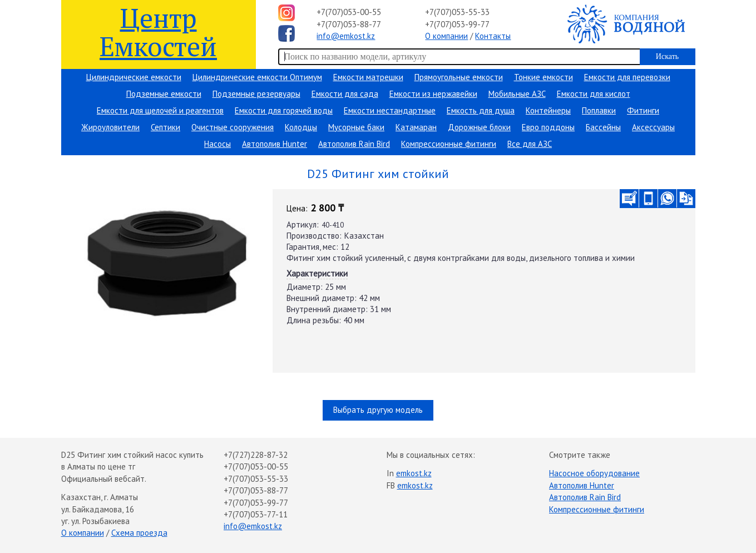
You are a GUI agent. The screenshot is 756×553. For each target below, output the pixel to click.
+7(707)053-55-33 (457, 12)
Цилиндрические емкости (134, 77)
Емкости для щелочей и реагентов (160, 110)
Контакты (493, 36)
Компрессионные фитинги (449, 144)
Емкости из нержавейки (433, 94)
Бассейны (603, 127)
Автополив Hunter (275, 144)
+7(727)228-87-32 (256, 455)
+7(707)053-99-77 (457, 24)
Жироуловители (110, 127)
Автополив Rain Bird (354, 144)
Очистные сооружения (233, 127)
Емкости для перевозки (627, 77)
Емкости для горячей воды (284, 110)
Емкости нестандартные (390, 110)
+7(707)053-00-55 (349, 12)
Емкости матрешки (368, 77)
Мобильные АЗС (517, 94)
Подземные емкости (164, 94)
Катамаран (416, 127)
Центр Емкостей (158, 31)
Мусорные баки (356, 127)
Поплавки (599, 110)
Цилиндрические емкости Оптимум (257, 77)
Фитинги (643, 110)
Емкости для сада (345, 94)
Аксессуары (653, 127)
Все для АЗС (530, 144)
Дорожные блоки (479, 127)
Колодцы (301, 127)
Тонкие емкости (543, 77)
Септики (165, 127)
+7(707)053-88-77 (349, 24)
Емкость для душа (481, 110)
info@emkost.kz (346, 36)
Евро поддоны (548, 127)
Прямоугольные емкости (459, 77)
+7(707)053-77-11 (256, 514)
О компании (446, 36)
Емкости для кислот (594, 94)
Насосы (218, 144)
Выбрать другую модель (378, 410)
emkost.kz (414, 473)
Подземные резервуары (256, 94)
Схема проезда (139, 533)
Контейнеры (548, 110)
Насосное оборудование (594, 473)
